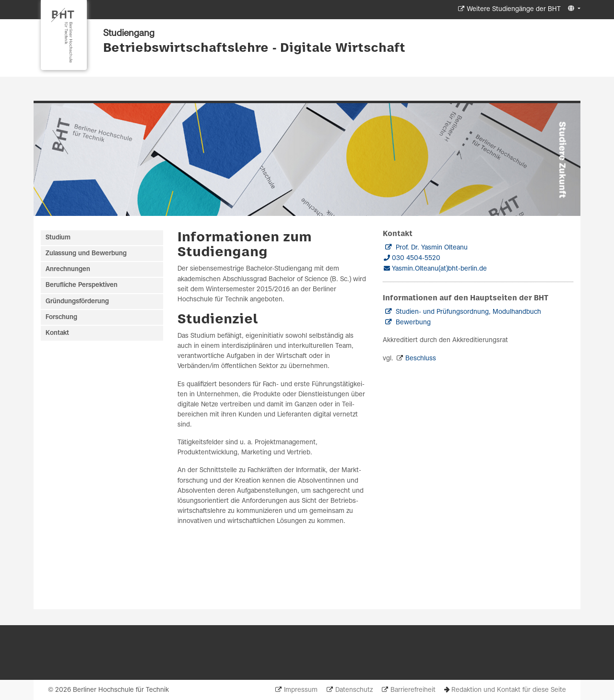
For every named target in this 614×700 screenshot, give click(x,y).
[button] (573, 9)
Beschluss (421, 359)
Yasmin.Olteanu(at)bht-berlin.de (439, 269)
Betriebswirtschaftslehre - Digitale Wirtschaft (254, 48)
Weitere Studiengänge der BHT (514, 9)
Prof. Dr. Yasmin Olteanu (432, 248)
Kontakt (57, 333)
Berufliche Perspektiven (82, 285)
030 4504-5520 (416, 258)
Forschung (61, 317)
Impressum (301, 690)
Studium (58, 238)
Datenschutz (354, 690)
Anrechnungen (68, 269)
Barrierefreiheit (413, 690)
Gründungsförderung (77, 302)
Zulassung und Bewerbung (86, 254)
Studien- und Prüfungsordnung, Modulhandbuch (468, 312)
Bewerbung (413, 323)
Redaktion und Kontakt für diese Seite (509, 690)
